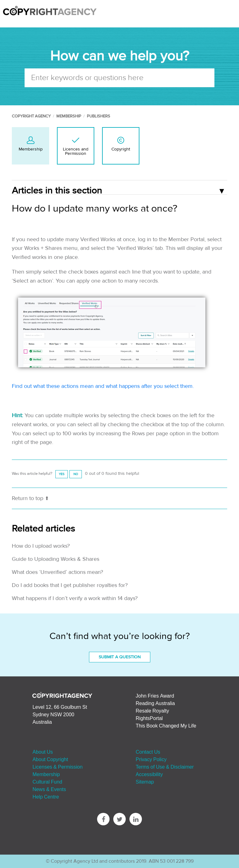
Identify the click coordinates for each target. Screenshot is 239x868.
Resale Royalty (152, 711)
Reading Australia (155, 703)
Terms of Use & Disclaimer (165, 767)
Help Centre (46, 797)
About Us (42, 752)
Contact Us (148, 752)
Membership (69, 116)
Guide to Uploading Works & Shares (56, 559)
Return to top (30, 498)
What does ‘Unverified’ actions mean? (57, 572)
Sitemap (145, 782)
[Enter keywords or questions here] (119, 78)
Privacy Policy (151, 759)
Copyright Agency (31, 116)
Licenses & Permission (57, 767)
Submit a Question (120, 657)
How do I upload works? (41, 546)
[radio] (62, 474)
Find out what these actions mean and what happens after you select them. (104, 386)
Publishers (98, 116)
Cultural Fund (47, 782)
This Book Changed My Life (166, 726)
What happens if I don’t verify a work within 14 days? (75, 598)
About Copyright (50, 759)
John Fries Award (155, 696)
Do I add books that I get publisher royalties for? (70, 585)
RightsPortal (149, 718)
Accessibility (149, 774)
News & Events (49, 789)
